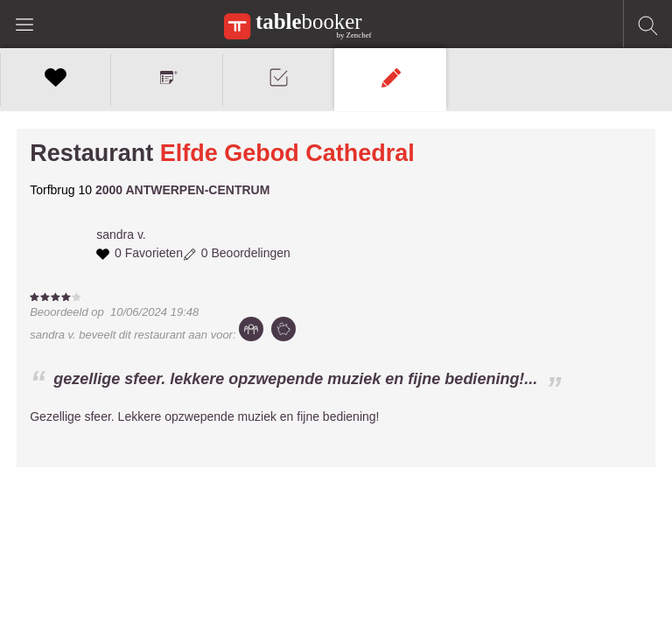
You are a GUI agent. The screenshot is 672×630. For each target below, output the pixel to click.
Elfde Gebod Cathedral (287, 153)
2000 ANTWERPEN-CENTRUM (182, 190)
